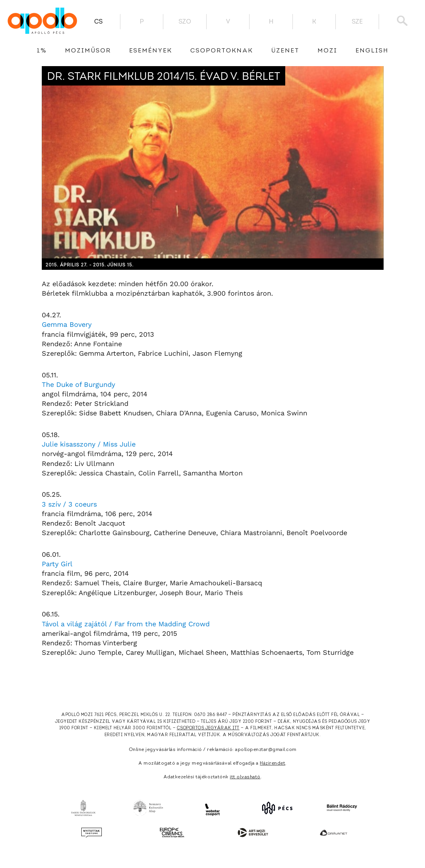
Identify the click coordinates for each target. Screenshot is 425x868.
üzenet (285, 51)
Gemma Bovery (67, 324)
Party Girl (57, 564)
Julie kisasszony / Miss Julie (89, 444)
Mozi (327, 51)
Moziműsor (88, 51)
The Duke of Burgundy (78, 384)
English (372, 51)
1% (42, 51)
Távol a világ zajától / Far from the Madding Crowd (126, 624)
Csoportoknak (222, 51)
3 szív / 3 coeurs (69, 504)
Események (151, 51)
